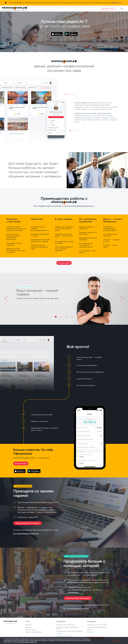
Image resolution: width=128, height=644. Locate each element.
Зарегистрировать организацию (28, 523)
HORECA (59, 634)
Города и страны (31, 630)
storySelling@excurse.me (26, 534)
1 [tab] (56, 317)
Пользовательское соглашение (97, 625)
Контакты (90, 632)
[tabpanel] (64, 299)
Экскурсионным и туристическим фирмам (69, 631)
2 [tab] (61, 317)
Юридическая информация (34, 632)
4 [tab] (72, 317)
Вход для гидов (108, 9)
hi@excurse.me (116, 3)
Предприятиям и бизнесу (64, 636)
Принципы (28, 627)
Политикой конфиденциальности (27, 642)
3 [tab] (67, 317)
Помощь (90, 630)
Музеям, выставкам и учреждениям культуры (67, 628)
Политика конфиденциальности (97, 627)
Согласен (116, 641)
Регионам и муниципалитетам (65, 625)
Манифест (29, 625)
